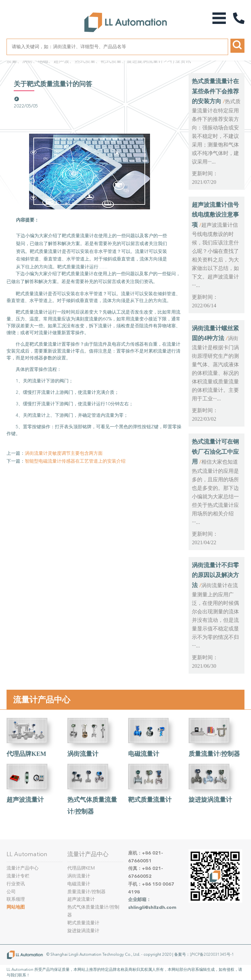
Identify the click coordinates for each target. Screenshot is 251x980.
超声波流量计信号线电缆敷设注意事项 (215, 215)
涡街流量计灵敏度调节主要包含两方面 (64, 453)
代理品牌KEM (26, 754)
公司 (11, 892)
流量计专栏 (18, 876)
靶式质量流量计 (150, 800)
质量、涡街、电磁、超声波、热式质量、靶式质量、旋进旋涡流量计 (85, 61)
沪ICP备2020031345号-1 (212, 954)
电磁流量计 (144, 754)
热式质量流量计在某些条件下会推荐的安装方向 (215, 91)
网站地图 (16, 907)
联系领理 (16, 899)
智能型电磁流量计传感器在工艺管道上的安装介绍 (75, 461)
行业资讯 (180, 61)
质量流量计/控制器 (214, 754)
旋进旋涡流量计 (210, 800)
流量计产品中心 (42, 700)
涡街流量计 (83, 754)
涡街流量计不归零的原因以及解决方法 (215, 575)
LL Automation (27, 854)
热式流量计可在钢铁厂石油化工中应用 (215, 452)
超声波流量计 (25, 800)
